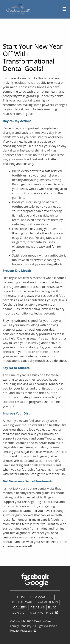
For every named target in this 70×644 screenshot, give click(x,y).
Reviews (38, 608)
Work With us (44, 613)
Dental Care (23, 602)
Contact (19, 613)
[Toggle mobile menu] (64, 9)
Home (22, 597)
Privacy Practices (23, 630)
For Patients (47, 602)
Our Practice (41, 597)
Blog (52, 608)
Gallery (20, 608)
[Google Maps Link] (36, 583)
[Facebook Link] (35, 576)
